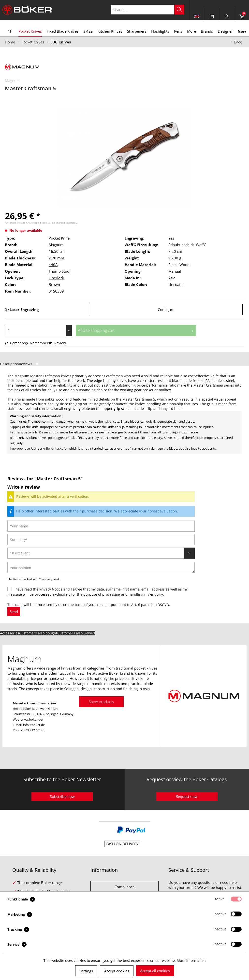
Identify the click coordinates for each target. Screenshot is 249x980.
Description (9, 364)
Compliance (124, 887)
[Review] (101, 553)
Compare (15, 343)
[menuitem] (212, 16)
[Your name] (101, 526)
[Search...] (147, 10)
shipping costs (39, 223)
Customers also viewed (76, 633)
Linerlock (56, 278)
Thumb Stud (59, 271)
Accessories (10, 633)
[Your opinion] (101, 568)
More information (191, 960)
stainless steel (222, 381)
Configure (166, 309)
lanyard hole (171, 409)
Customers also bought (38, 633)
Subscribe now (62, 796)
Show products (101, 702)
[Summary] (101, 540)
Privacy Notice (51, 589)
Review (57, 343)
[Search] (179, 10)
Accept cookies (117, 971)
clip (149, 409)
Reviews (29, 364)
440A (53, 265)
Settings (86, 971)
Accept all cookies (155, 971)
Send (14, 612)
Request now (187, 796)
